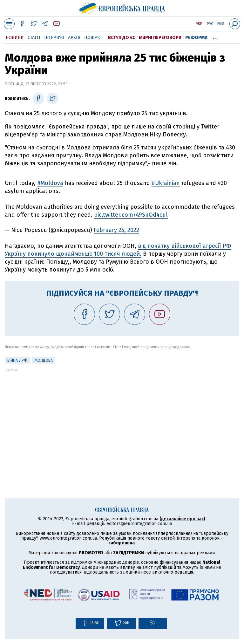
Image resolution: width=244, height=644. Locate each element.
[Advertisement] (122, 416)
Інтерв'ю (54, 38)
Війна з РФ (17, 360)
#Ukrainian (166, 183)
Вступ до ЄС (122, 38)
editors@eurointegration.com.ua (139, 524)
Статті (34, 38)
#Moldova (50, 183)
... (215, 36)
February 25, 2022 (116, 230)
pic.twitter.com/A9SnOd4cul (131, 215)
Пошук (92, 38)
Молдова (44, 360)
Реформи (196, 38)
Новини (15, 38)
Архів (74, 38)
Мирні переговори (160, 38)
